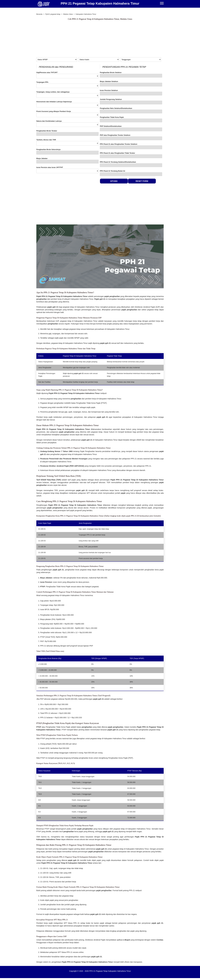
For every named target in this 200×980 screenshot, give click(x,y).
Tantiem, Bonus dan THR (67, 142)
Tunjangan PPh (67, 85)
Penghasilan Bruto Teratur (67, 133)
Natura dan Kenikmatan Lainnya (67, 123)
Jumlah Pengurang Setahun (131, 101)
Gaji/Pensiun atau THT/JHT (67, 75)
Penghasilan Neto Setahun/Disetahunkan (131, 110)
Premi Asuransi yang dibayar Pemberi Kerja (67, 114)
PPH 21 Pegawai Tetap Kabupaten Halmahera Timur (100, 3)
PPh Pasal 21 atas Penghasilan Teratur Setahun (131, 146)
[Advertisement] (100, 39)
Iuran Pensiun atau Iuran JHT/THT (67, 170)
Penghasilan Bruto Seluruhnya (67, 152)
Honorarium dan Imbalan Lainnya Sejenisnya (67, 104)
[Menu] (162, 4)
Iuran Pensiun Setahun (131, 92)
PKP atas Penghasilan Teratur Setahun (131, 137)
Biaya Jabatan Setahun (131, 83)
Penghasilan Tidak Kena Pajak (131, 119)
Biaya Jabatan (67, 160)
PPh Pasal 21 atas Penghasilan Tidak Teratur (131, 155)
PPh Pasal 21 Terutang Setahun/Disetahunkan (131, 164)
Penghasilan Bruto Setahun (131, 75)
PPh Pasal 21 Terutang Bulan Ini (131, 173)
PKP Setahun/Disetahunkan (131, 128)
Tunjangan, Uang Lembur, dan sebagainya (67, 94)
